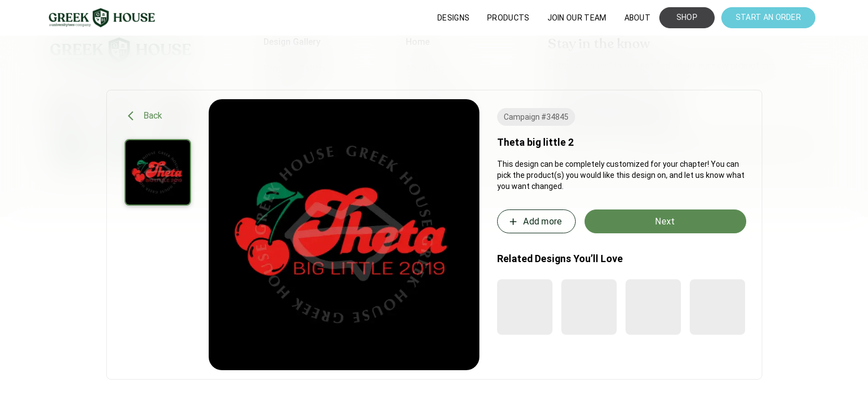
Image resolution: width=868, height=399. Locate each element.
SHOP (687, 17)
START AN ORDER (768, 17)
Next (665, 221)
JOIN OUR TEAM (577, 18)
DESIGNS (453, 18)
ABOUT (638, 18)
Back (145, 116)
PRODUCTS (508, 18)
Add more (535, 222)
